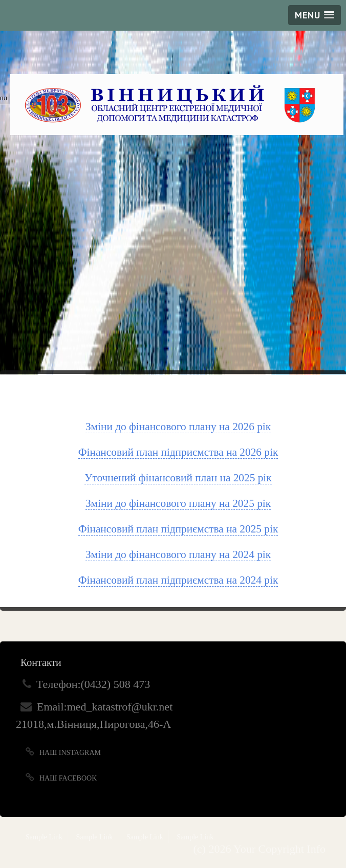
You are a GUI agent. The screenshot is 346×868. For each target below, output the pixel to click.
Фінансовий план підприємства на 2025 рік (178, 529)
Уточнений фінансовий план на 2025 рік (178, 478)
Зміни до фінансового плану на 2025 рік (178, 503)
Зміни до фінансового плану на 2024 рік (178, 554)
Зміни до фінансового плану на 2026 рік (178, 427)
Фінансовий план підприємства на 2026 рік (178, 452)
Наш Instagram (70, 753)
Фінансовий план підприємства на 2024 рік (178, 580)
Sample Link (44, 837)
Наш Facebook (68, 778)
